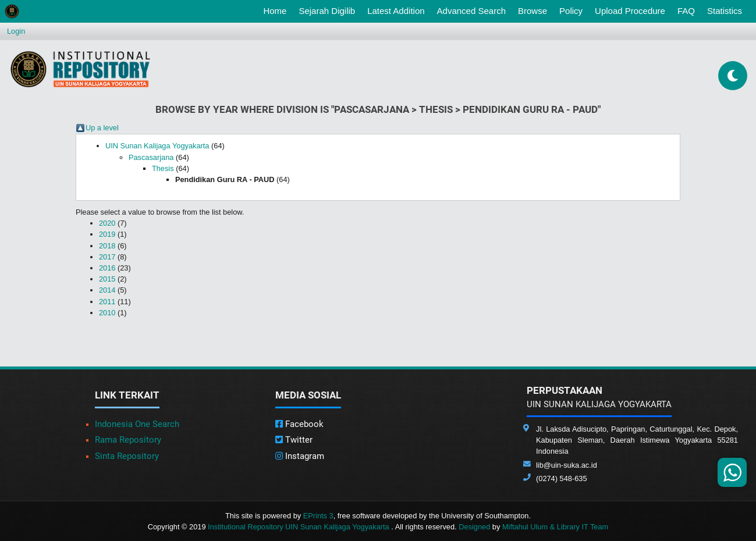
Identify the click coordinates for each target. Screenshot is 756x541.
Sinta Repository (127, 456)
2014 (107, 290)
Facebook (299, 424)
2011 (107, 302)
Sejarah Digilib (327, 11)
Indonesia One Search (137, 424)
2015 (107, 279)
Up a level (102, 128)
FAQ (686, 11)
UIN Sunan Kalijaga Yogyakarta (157, 146)
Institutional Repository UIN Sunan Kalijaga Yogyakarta (299, 527)
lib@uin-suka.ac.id (567, 465)
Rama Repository (128, 440)
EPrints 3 (318, 516)
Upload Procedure (630, 11)
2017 (107, 257)
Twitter (294, 440)
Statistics (725, 11)
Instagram (300, 456)
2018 (107, 246)
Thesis (163, 168)
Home (277, 10)
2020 (107, 223)
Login (16, 31)
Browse (533, 11)
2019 (107, 234)
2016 (107, 268)
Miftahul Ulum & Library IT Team (555, 527)
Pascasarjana (151, 157)
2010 (107, 313)
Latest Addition (396, 11)
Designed (474, 527)
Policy (571, 11)
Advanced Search (471, 11)
